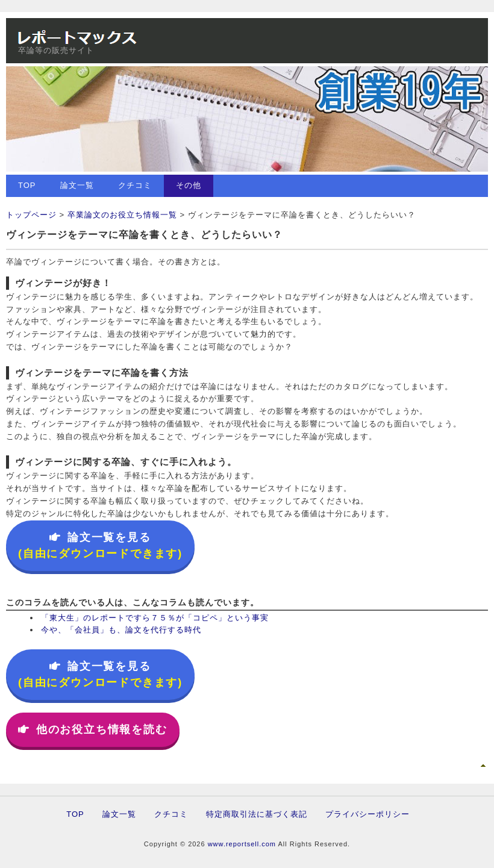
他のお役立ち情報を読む (93, 729)
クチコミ (135, 185)
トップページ (31, 215)
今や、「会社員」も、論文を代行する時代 (121, 630)
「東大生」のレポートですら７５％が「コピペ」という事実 (155, 618)
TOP (27, 185)
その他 (189, 185)
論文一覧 (77, 185)
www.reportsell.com (242, 844)
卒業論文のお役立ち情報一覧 (122, 215)
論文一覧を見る (100, 545)
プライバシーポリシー (367, 814)
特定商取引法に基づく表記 (257, 814)
